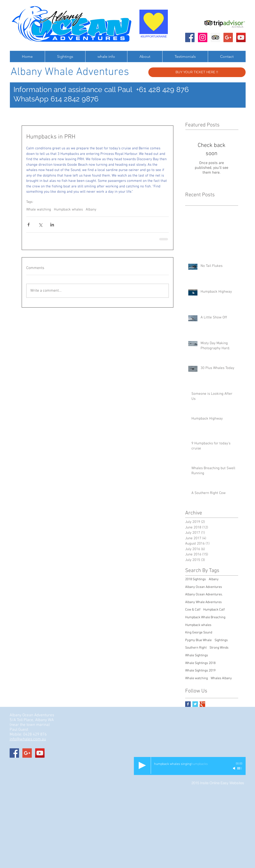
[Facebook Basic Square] (188, 704)
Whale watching (39, 210)
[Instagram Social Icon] (203, 37)
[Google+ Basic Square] (202, 704)
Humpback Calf (214, 610)
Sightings (221, 640)
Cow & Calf (193, 610)
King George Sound (199, 633)
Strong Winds (219, 648)
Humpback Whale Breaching (205, 617)
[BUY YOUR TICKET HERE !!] (197, 72)
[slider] (240, 768)
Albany (91, 210)
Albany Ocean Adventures (204, 587)
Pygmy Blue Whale (198, 640)
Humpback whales (68, 210)
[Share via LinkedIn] (52, 225)
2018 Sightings (196, 579)
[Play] (142, 765)
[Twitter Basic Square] (195, 704)
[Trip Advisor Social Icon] (215, 37)
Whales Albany (221, 678)
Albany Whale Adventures (203, 602)
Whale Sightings (197, 655)
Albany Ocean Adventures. (204, 595)
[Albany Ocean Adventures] (190, 37)
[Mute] (235, 768)
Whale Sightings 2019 (200, 671)
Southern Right (196, 648)
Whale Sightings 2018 (200, 663)
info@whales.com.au (28, 739)
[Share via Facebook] (29, 225)
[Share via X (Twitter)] (40, 225)
